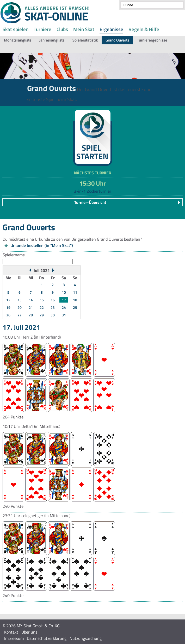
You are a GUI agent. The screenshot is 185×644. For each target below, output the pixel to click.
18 (75, 300)
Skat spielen (16, 29)
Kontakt (11, 632)
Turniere (42, 29)
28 (31, 315)
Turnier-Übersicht (90, 202)
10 (64, 292)
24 (64, 307)
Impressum (14, 638)
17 (64, 300)
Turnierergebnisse (152, 40)
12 (8, 300)
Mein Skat (84, 29)
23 (53, 307)
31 (64, 315)
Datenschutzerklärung (47, 638)
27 (20, 315)
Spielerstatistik (85, 40)
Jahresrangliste (52, 40)
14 (31, 300)
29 (42, 315)
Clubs (62, 29)
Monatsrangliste (18, 40)
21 (31, 307)
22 (42, 307)
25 (75, 307)
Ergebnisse (111, 29)
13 (20, 300)
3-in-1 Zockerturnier (93, 191)
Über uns (29, 632)
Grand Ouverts (117, 40)
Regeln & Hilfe (144, 29)
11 (75, 292)
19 (8, 307)
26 (8, 315)
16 (53, 300)
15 (42, 300)
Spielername (14, 255)
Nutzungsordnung (86, 638)
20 (20, 307)
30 (53, 315)
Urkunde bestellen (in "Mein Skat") (42, 245)
